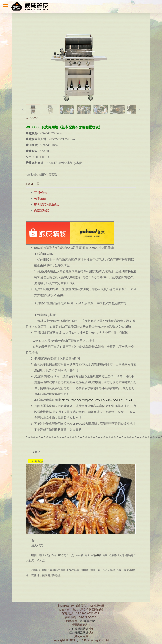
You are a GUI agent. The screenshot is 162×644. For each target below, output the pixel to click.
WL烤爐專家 (88, 621)
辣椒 (61, 555)
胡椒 (96, 555)
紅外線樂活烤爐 (79, 629)
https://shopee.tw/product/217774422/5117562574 (97, 400)
